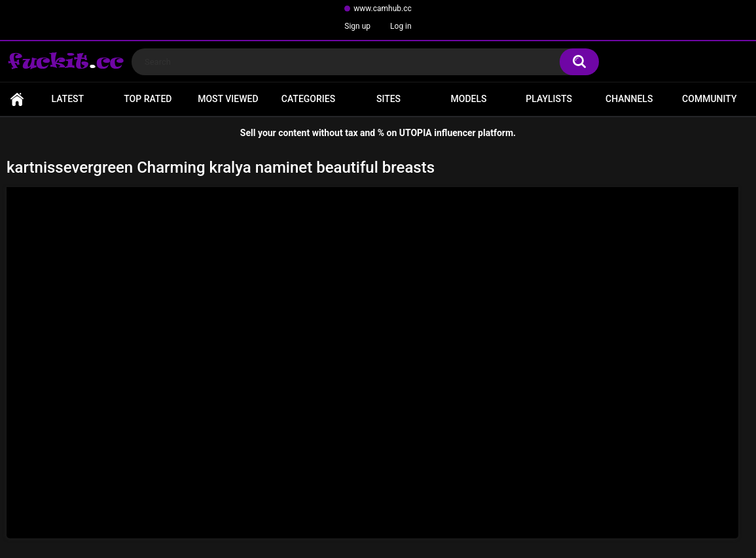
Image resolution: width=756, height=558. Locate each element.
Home (17, 99)
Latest (67, 99)
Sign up (357, 26)
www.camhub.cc (383, 9)
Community (709, 99)
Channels (629, 99)
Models (469, 99)
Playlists (549, 99)
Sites (388, 99)
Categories (308, 99)
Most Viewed (228, 99)
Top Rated (148, 99)
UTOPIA (416, 133)
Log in (401, 26)
